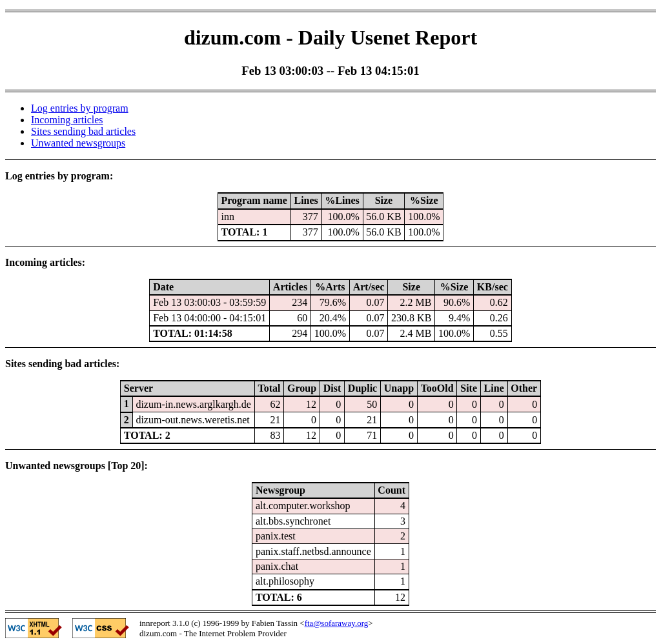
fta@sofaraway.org (337, 623)
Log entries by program (80, 108)
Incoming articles (67, 120)
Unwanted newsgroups (78, 143)
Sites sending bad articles (83, 131)
